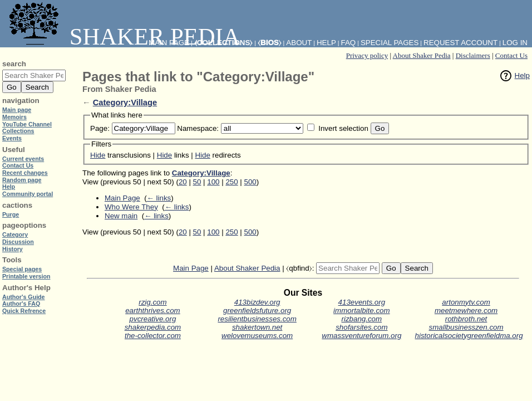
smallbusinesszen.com (466, 327)
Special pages (390, 43)
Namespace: (198, 128)
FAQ (349, 43)
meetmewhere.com (466, 310)
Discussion (18, 242)
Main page (17, 110)
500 (250, 182)
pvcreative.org (153, 319)
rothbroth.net (466, 319)
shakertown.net (257, 327)
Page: (100, 128)
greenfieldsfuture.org (257, 310)
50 (197, 182)
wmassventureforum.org (361, 336)
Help (522, 75)
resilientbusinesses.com (257, 319)
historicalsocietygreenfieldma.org (469, 336)
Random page (22, 180)
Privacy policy (367, 55)
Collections (18, 131)
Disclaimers (473, 55)
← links (159, 198)
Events (12, 138)
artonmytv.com (466, 302)
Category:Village (125, 102)
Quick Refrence (24, 311)
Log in (515, 43)
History (13, 249)
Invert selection (343, 128)
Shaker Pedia (122, 36)
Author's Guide (24, 297)
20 (183, 182)
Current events (23, 159)
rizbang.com (362, 319)
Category (15, 234)
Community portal (28, 194)
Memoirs (14, 117)
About (299, 43)
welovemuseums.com (257, 336)
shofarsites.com (361, 327)
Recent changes (25, 173)
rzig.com (152, 302)
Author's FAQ (21, 304)
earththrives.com (153, 310)
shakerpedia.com (153, 327)
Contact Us (511, 55)
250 (231, 182)
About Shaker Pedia (422, 55)
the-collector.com (153, 336)
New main (121, 216)
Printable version (26, 276)
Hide (98, 155)
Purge (11, 214)
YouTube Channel (27, 124)
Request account (460, 43)
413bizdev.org (257, 302)
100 (213, 182)
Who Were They (131, 207)
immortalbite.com (361, 310)
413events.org (362, 302)
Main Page (122, 198)
